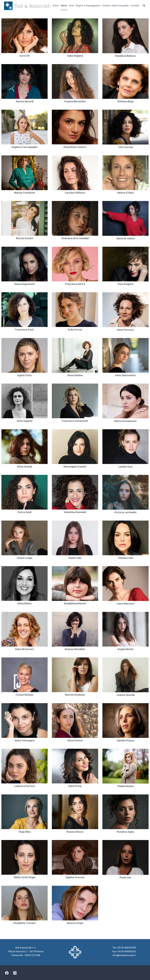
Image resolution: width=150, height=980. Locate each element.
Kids (72, 6)
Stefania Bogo (125, 101)
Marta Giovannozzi (125, 421)
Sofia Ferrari (75, 330)
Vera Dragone (125, 284)
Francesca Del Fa (75, 284)
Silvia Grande (25, 467)
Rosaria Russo (75, 832)
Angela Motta (125, 649)
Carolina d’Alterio (75, 193)
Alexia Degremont (25, 284)
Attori (56, 6)
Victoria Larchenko (125, 512)
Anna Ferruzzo (125, 330)
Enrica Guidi (25, 512)
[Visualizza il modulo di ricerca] (144, 6)
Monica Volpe (75, 923)
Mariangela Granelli (75, 467)
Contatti (135, 6)
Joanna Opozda (125, 695)
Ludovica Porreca (25, 786)
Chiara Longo (25, 558)
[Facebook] (7, 973)
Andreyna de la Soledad (75, 238)
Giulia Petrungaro (25, 740)
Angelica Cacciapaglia (25, 147)
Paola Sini (125, 877)
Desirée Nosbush (75, 695)
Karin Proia (75, 786)
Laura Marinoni (125, 604)
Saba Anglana (75, 56)
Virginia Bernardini (75, 101)
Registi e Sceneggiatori (88, 6)
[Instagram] (15, 973)
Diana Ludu (75, 558)
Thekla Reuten (125, 786)
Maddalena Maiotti (75, 603)
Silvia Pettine (75, 740)
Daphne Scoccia (75, 877)
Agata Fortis (25, 375)
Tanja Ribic (25, 832)
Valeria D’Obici (125, 193)
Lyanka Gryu (125, 467)
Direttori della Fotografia (115, 6)
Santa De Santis (125, 238)
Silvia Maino (25, 603)
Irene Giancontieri (125, 375)
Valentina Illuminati (75, 512)
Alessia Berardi (25, 101)
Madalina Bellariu (125, 56)
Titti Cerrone (125, 147)
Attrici (64, 6)
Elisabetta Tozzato (25, 923)
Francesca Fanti (25, 330)
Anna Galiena (75, 375)
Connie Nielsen (25, 695)
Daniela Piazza (125, 740)
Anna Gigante (25, 421)
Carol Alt (25, 56)
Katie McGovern (25, 649)
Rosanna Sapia (125, 832)
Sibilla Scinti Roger (25, 877)
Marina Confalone (25, 193)
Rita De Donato (25, 238)
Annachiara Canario (75, 147)
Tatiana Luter (125, 558)
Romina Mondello (75, 649)
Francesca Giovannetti (75, 421)
